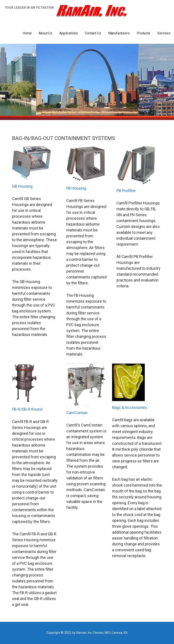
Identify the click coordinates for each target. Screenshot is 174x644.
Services (164, 33)
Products (144, 33)
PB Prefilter (126, 191)
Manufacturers (119, 33)
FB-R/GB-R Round (27, 409)
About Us (45, 33)
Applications (69, 33)
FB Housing (76, 188)
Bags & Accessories (130, 407)
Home (27, 33)
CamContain (77, 413)
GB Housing (22, 186)
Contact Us (93, 33)
